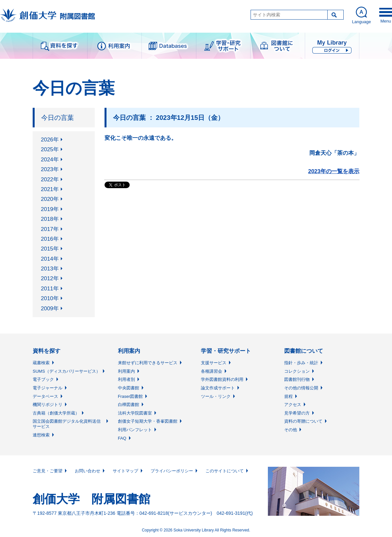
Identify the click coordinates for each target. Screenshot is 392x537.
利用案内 (126, 371)
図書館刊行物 (297, 379)
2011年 (50, 289)
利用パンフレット (135, 430)
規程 (288, 396)
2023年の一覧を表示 (334, 171)
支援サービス (214, 363)
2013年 (50, 269)
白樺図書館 (129, 405)
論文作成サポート (218, 388)
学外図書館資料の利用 (222, 379)
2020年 (50, 199)
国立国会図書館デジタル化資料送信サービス (67, 424)
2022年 (50, 179)
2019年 (50, 209)
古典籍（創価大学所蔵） (56, 413)
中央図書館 (129, 388)
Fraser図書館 (131, 396)
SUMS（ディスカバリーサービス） (66, 371)
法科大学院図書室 (135, 413)
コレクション (297, 371)
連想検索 (41, 435)
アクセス (293, 405)
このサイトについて (225, 471)
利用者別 (126, 379)
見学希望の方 (297, 413)
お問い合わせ (88, 471)
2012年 (50, 278)
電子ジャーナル (48, 388)
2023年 (50, 169)
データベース (45, 396)
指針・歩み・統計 (301, 363)
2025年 (50, 149)
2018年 (50, 219)
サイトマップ (125, 471)
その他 (291, 430)
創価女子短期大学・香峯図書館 (148, 421)
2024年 (50, 160)
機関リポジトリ (48, 405)
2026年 (50, 140)
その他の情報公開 (301, 388)
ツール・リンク (216, 396)
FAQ (122, 438)
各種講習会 (212, 371)
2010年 (50, 298)
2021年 (50, 189)
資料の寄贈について (303, 421)
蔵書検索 (41, 363)
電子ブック (43, 379)
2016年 (50, 239)
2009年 (50, 309)
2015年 (50, 249)
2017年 (50, 229)
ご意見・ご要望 (48, 471)
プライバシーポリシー (172, 471)
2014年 (50, 259)
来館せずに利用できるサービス (148, 363)
